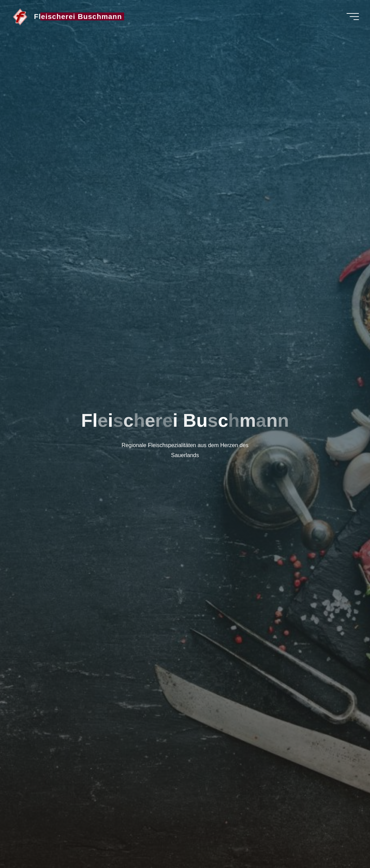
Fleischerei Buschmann (78, 16)
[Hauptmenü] (353, 17)
